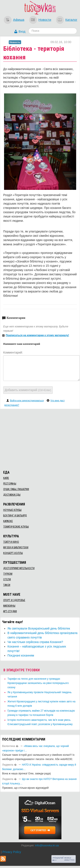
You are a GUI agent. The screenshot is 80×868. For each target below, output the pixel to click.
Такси (7, 585)
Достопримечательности (19, 568)
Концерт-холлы (13, 553)
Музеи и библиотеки (16, 547)
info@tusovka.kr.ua (47, 845)
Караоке (8, 521)
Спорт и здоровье (14, 600)
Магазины (9, 606)
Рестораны (10, 484)
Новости (45, 20)
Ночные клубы (12, 510)
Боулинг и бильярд (15, 516)
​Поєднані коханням (21, 655)
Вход (22, 31)
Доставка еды (12, 495)
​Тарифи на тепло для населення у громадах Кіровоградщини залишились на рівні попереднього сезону (38, 683)
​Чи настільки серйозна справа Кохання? (35, 642)
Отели (7, 579)
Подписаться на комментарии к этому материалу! (37, 335)
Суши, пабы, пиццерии (16, 489)
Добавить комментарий (28, 390)
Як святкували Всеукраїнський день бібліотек (39, 628)
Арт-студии (10, 611)
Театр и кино (11, 542)
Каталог (71, 20)
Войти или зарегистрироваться (27, 400)
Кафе (6, 478)
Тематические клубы (16, 527)
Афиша (19, 20)
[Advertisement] (40, 439)
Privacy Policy (12, 852)
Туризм (8, 574)
